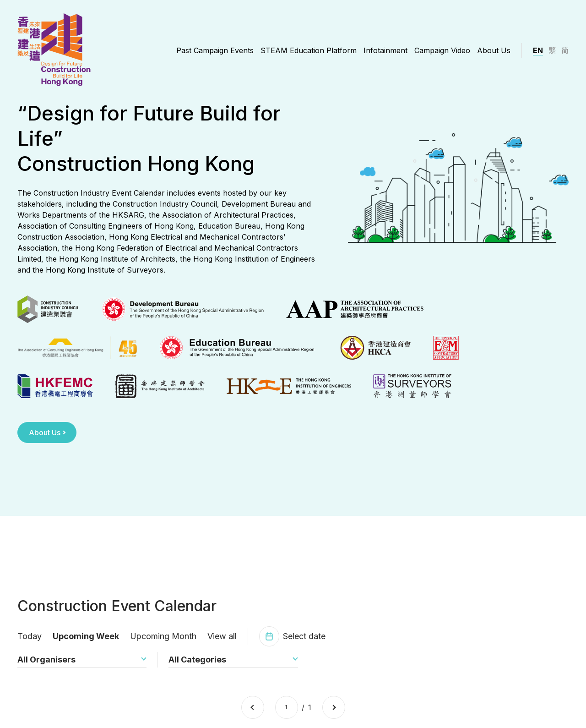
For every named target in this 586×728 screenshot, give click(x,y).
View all (222, 643)
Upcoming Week (86, 643)
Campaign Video (442, 50)
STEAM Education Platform (309, 50)
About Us (494, 50)
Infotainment (385, 50)
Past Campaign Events (215, 50)
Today (30, 643)
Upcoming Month (163, 643)
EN (538, 50)
